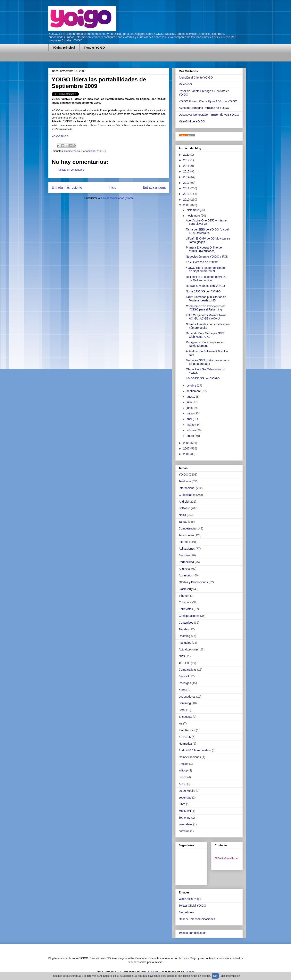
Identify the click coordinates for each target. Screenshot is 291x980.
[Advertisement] (96, 59)
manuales (185, 643)
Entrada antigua (154, 188)
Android (184, 502)
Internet (184, 542)
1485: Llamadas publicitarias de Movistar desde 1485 (206, 299)
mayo (190, 413)
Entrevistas (186, 609)
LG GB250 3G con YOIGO (203, 378)
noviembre (194, 216)
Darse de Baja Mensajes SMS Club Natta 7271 (205, 335)
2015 (187, 171)
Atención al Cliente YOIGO (196, 78)
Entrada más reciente (67, 188)
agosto (191, 397)
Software (184, 508)
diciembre (193, 210)
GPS (182, 656)
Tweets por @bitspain (193, 933)
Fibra (182, 804)
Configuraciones (189, 616)
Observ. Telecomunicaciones (197, 919)
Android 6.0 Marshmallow (195, 750)
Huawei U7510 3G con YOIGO (205, 286)
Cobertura (185, 602)
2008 (187, 443)
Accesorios (186, 575)
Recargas (185, 683)
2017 (187, 160)
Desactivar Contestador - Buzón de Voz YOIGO (209, 115)
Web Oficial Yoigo (190, 899)
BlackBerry (186, 589)
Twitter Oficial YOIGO (192, 906)
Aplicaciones (187, 549)
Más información (230, 976)
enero (191, 436)
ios (181, 723)
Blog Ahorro (186, 912)
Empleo (184, 764)
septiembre (194, 391)
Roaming (184, 636)
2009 (187, 205)
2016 (187, 166)
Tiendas (184, 629)
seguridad (185, 797)
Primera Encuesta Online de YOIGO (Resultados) (204, 249)
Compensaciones (190, 757)
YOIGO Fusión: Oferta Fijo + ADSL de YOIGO (208, 101)
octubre (192, 386)
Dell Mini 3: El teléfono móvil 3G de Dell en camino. (206, 279)
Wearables (186, 824)
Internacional (187, 488)
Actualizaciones (189, 649)
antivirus (184, 831)
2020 (187, 155)
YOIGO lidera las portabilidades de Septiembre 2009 (206, 270)
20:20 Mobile (187, 791)
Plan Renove (187, 730)
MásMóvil (185, 811)
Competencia (72, 151)
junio (190, 408)
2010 (187, 200)
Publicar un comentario (70, 170)
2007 (187, 448)
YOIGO (101, 151)
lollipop (183, 770)
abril (190, 419)
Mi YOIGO (185, 84)
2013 (187, 183)
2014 (187, 177)
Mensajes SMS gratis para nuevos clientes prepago (208, 362)
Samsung (185, 703)
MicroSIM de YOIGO (192, 121)
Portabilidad (88, 151)
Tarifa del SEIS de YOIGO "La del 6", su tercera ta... (207, 231)
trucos (183, 777)
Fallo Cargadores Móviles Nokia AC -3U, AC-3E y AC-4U (206, 317)
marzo (191, 425)
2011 (187, 194)
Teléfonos (185, 481)
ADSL (182, 784)
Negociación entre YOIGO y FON (207, 257)
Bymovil (184, 676)
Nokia (182, 515)
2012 (187, 188)
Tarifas (183, 522)
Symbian (184, 555)
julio (189, 402)
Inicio (113, 188)
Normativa (185, 744)
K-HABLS (185, 737)
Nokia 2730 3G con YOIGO (203, 291)
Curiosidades (187, 495)
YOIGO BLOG (60, 136)
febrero (191, 430)
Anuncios (185, 569)
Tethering (185, 818)
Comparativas (188, 670)
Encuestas (185, 717)
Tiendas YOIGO (94, 48)
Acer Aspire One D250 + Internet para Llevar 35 (207, 222)
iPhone (183, 596)
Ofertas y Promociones (193, 582)
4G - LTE (184, 663)
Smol (182, 710)
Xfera (182, 690)
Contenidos (186, 623)
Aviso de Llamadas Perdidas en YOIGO (204, 108)
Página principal (64, 48)
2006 (187, 454)
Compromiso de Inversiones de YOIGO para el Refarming (206, 308)
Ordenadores (187, 697)
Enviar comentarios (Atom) (117, 198)
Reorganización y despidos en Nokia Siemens (205, 344)
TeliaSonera (186, 535)
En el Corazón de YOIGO (202, 262)
